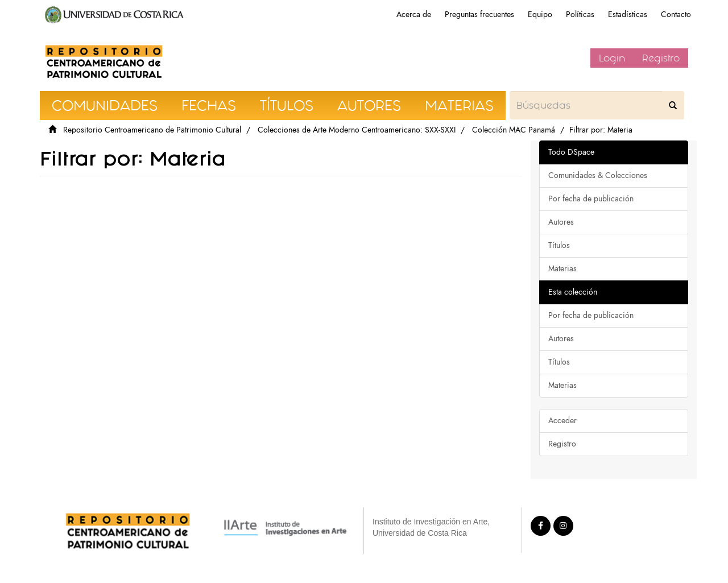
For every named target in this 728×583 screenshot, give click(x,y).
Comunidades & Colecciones (598, 175)
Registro (661, 58)
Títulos (559, 245)
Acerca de (414, 15)
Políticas (580, 15)
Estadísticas (628, 15)
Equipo (540, 15)
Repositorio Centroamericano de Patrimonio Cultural (152, 130)
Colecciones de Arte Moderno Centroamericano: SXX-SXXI (357, 130)
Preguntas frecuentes (479, 15)
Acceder (562, 421)
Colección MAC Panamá (514, 130)
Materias (562, 269)
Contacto (676, 15)
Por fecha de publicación (591, 199)
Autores (561, 222)
